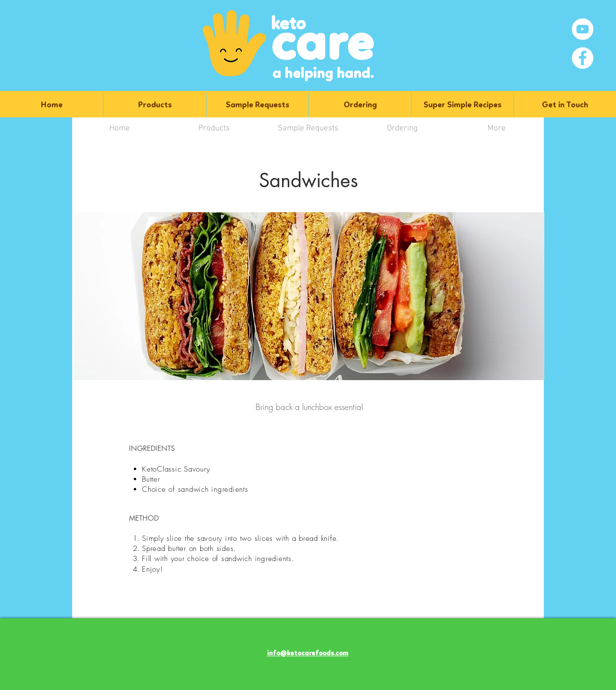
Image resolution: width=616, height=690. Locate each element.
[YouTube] (583, 29)
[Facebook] (583, 58)
